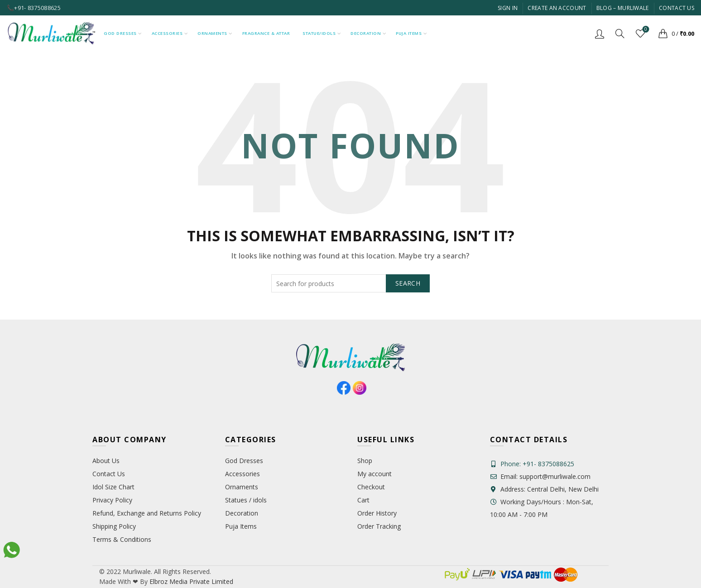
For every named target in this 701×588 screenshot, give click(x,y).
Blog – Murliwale (623, 8)
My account (375, 474)
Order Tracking (379, 526)
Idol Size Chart (113, 487)
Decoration (366, 33)
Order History (377, 513)
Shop (365, 461)
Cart (363, 500)
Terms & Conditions (122, 539)
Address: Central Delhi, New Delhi (544, 489)
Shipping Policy (114, 526)
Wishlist (645, 30)
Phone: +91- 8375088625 (537, 464)
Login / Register (600, 33)
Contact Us (677, 8)
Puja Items (409, 33)
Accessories (167, 33)
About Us (106, 461)
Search (408, 283)
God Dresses (120, 33)
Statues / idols (246, 500)
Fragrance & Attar (266, 33)
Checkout (371, 487)
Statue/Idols (319, 33)
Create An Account (557, 8)
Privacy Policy (112, 500)
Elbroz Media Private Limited (190, 581)
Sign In (508, 8)
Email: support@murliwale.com (540, 476)
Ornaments (212, 33)
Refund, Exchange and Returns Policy (147, 513)
